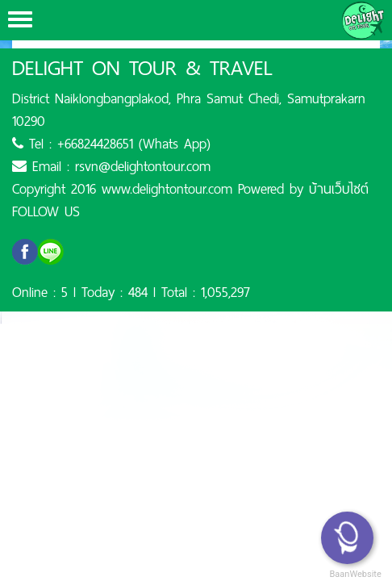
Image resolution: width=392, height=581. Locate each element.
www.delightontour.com (167, 189)
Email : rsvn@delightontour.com (111, 166)
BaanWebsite (354, 574)
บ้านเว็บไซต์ (339, 189)
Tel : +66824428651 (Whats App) (111, 144)
